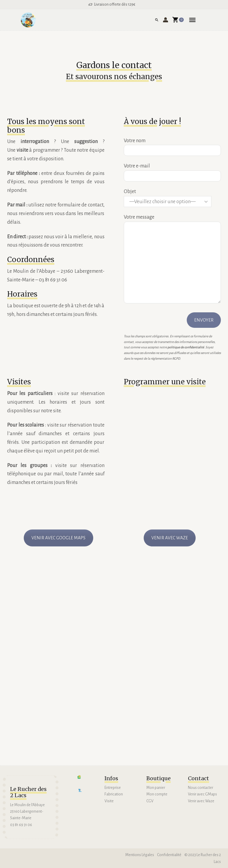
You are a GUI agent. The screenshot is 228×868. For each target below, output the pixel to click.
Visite (109, 801)
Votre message (172, 260)
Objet (172, 198)
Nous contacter (201, 788)
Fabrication (114, 794)
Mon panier (156, 788)
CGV (150, 801)
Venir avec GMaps (202, 794)
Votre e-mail (172, 171)
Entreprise (113, 788)
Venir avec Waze (201, 801)
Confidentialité (169, 855)
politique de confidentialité (186, 347)
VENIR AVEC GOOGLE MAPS (58, 538)
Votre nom (172, 146)
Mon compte (157, 794)
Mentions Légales (139, 855)
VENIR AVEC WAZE (170, 538)
